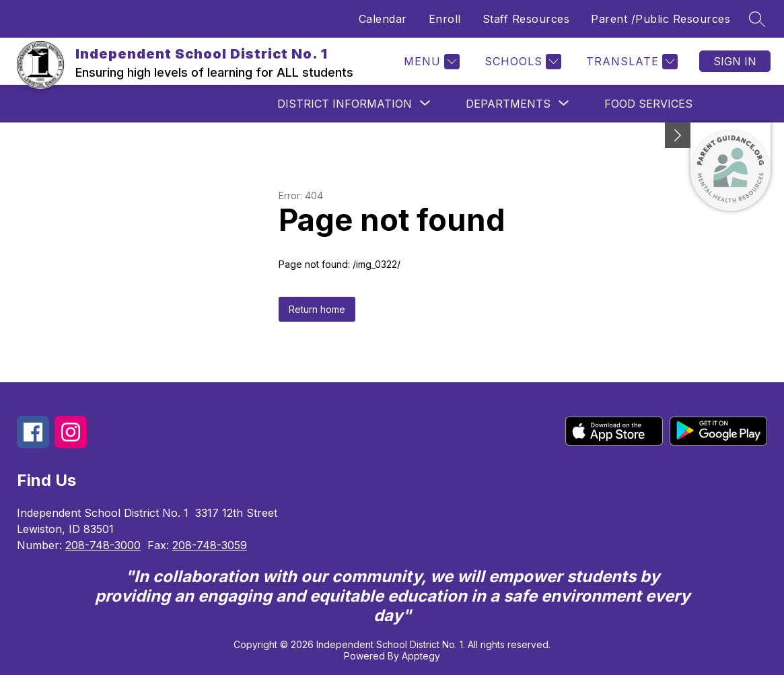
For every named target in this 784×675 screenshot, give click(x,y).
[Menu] (430, 62)
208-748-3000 (103, 545)
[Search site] (757, 19)
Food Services (648, 104)
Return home (317, 309)
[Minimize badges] (678, 135)
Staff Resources (526, 19)
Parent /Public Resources (661, 19)
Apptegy (421, 656)
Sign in (735, 61)
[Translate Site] (630, 62)
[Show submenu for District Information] (345, 104)
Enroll (445, 19)
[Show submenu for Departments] (508, 104)
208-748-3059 (210, 545)
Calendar (383, 19)
